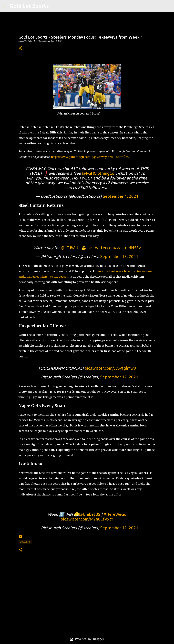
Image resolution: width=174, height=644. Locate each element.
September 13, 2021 (119, 257)
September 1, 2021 (121, 196)
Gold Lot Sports (29, 6)
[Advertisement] (87, 603)
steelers (25, 542)
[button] (21, 48)
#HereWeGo (115, 514)
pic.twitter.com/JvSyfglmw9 (110, 368)
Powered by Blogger (87, 639)
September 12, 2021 (119, 377)
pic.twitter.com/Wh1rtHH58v (114, 248)
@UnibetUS (90, 514)
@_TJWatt (70, 248)
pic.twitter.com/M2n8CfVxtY (87, 519)
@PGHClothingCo (98, 173)
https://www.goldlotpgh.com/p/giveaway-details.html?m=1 (91, 157)
